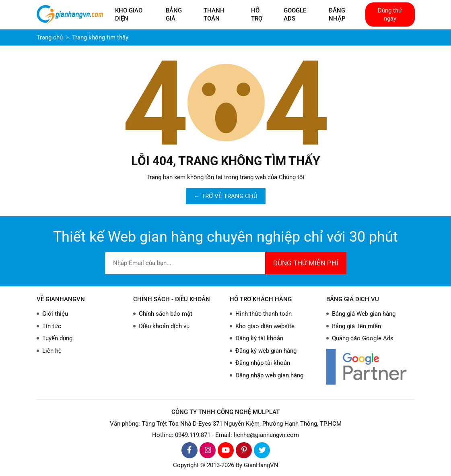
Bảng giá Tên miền (356, 326)
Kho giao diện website (265, 326)
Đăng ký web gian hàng (266, 351)
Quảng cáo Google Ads (363, 338)
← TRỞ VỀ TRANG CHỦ (226, 196)
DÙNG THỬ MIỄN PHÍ (306, 263)
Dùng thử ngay (390, 14)
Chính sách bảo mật (166, 314)
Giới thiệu (55, 314)
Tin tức (52, 326)
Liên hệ (52, 351)
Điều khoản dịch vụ (164, 326)
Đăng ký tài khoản (259, 338)
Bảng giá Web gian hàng (364, 314)
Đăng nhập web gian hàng (269, 375)
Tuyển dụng (57, 338)
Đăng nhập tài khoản (263, 363)
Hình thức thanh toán (264, 314)
